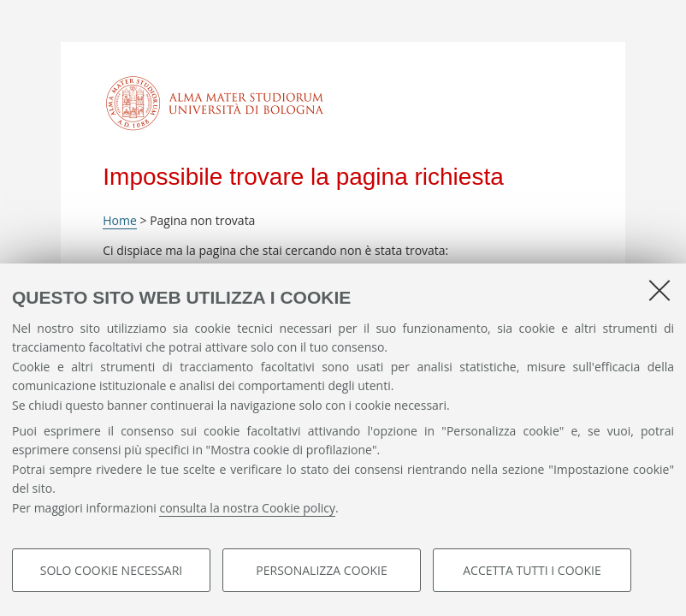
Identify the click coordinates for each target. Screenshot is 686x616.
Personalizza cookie (321, 570)
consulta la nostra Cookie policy (247, 508)
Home (120, 220)
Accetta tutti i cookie (532, 570)
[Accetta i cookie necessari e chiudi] (659, 290)
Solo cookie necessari (112, 570)
